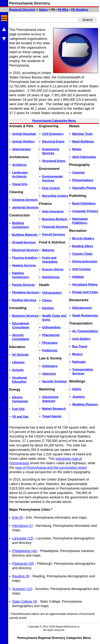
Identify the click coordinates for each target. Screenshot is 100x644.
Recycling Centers (55, 196)
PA (63, 10)
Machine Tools (82, 134)
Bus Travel (80, 346)
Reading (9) (21, 576)
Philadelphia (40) (25, 551)
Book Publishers (84, 203)
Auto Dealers (81, 339)
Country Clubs (82, 254)
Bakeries (48, 250)
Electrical (53, 141)
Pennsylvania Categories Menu (54, 121)
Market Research (54, 409)
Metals (77, 149)
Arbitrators (50, 366)
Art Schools (20, 355)
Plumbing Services (25, 292)
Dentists (48, 308)
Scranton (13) (22, 589)
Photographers (83, 180)
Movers (77, 354)
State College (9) (25, 602)
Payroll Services (54, 234)
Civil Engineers (53, 134)
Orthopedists (51, 327)
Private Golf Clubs (85, 292)
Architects (19, 165)
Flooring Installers (25, 258)
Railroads (79, 362)
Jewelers (78, 397)
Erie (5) (18, 518)
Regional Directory (22, 10)
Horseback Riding (85, 284)
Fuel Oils (18, 409)
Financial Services (55, 227)
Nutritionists (51, 277)
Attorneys (49, 374)
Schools (18, 370)
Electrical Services (25, 250)
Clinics (47, 300)
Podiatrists (50, 350)
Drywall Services (24, 242)
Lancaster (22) (23, 538)
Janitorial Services (25, 207)
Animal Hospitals (24, 134)
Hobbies (78, 277)
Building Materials (25, 235)
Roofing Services (24, 300)
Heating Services (24, 265)
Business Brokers (55, 219)
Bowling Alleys (83, 246)
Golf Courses (82, 269)
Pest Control (51, 188)
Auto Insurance (53, 211)
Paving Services (23, 285)
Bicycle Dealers (83, 238)
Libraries (18, 362)
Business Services (25, 316)
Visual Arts (20, 184)
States (43, 10)
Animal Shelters (23, 141)
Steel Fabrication (84, 157)
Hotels (77, 389)
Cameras (78, 172)
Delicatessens (82, 308)
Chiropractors (52, 293)
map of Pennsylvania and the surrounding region (51, 468)
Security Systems (54, 381)
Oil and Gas (20, 416)
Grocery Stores (53, 269)
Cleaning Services (25, 200)
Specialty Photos (84, 188)
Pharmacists (51, 335)
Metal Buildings (83, 141)
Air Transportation (85, 331)
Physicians (50, 343)
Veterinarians (21, 149)
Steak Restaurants (85, 315)
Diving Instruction (85, 261)
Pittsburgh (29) (23, 564)
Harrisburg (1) (22, 526)
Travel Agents (52, 416)
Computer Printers (85, 211)
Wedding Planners (85, 404)
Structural (54, 161)
